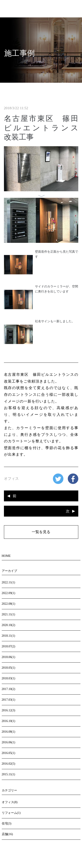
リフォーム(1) (11, 813)
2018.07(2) (9, 646)
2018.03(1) (9, 678)
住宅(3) (7, 824)
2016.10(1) (9, 721)
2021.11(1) (8, 614)
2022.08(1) (9, 604)
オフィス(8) (10, 802)
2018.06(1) (9, 657)
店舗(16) (7, 834)
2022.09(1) (9, 593)
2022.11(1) (8, 582)
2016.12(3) (9, 710)
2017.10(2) (9, 689)
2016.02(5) (9, 764)
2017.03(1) (9, 700)
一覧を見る (41, 532)
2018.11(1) (8, 636)
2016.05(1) (9, 753)
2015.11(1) (8, 774)
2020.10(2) (9, 625)
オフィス (11, 479)
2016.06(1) (9, 742)
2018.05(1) (9, 668)
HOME (6, 556)
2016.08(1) (9, 732)
